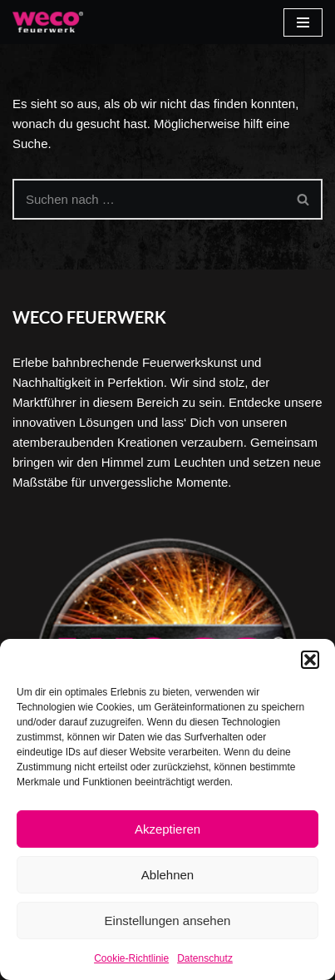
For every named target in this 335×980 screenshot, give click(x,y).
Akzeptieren (167, 829)
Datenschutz (205, 958)
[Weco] (48, 22)
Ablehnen (167, 875)
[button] (310, 660)
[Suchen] (149, 199)
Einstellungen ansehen (168, 921)
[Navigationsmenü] (303, 22)
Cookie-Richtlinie (131, 958)
